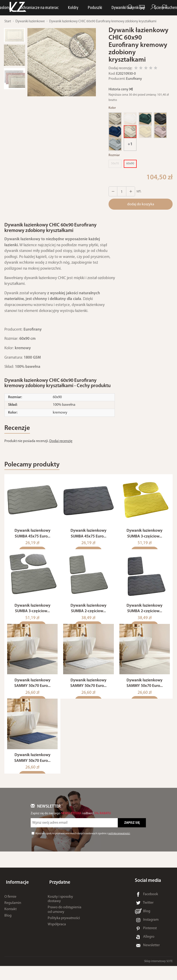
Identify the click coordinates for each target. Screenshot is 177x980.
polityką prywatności (119, 847)
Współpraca (57, 935)
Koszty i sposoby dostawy (60, 909)
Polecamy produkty (36, 467)
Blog (8, 926)
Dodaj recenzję (61, 443)
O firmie (10, 907)
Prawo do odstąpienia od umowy (65, 920)
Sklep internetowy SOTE (158, 975)
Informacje (16, 895)
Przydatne (58, 895)
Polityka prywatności (64, 928)
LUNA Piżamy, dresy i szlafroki (75, 8)
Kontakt (10, 920)
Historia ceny (120, 89)
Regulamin (13, 913)
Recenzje (19, 429)
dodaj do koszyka (141, 204)
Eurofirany (134, 79)
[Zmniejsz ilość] (129, 191)
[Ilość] (121, 191)
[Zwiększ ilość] (112, 191)
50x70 (115, 164)
